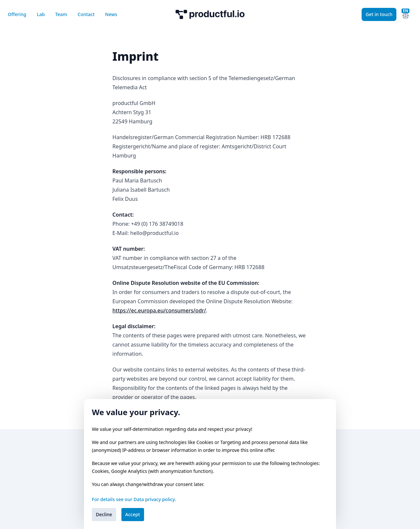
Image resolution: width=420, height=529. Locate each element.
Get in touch (379, 14)
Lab (41, 14)
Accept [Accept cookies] (133, 514)
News (111, 14)
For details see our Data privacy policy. (134, 499)
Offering (17, 14)
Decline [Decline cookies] (104, 514)
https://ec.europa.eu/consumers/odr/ (159, 310)
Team (61, 14)
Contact (86, 14)
